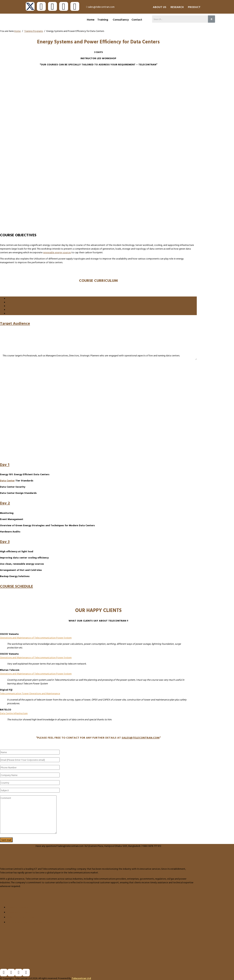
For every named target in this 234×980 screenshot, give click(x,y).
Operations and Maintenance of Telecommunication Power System (36, 638)
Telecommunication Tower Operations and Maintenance (30, 693)
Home (91, 19)
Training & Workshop (18, 907)
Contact (137, 19)
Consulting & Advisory (19, 912)
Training (103, 19)
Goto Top (5, 958)
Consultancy (121, 19)
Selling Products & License (21, 917)
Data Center (7, 480)
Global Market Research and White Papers (29, 922)
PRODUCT (194, 7)
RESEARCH (177, 7)
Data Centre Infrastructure (14, 713)
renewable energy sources (57, 252)
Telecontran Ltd (81, 978)
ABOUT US (160, 7)
